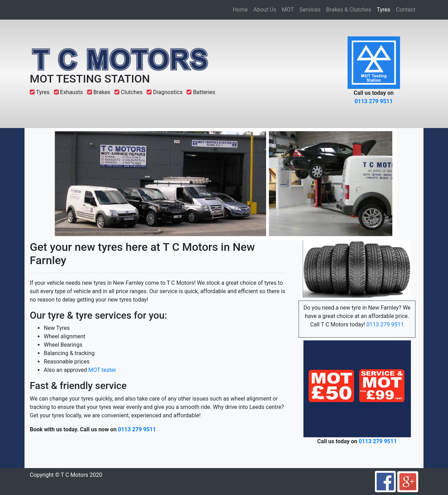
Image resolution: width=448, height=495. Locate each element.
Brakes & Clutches (349, 10)
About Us (265, 10)
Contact (406, 10)
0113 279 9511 (374, 101)
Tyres (385, 9)
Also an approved (66, 370)
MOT (288, 10)
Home (240, 10)
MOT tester (102, 370)
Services (310, 10)
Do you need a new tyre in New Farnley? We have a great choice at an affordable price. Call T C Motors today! (357, 316)
